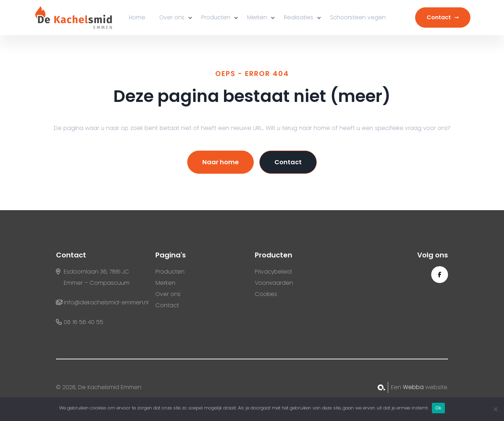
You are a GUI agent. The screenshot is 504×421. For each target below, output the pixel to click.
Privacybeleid (273, 272)
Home (137, 17)
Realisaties (299, 17)
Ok (438, 408)
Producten (216, 17)
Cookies (266, 294)
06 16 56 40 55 (83, 322)
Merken (257, 17)
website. (425, 387)
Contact (439, 17)
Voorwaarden (274, 283)
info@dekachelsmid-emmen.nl (106, 302)
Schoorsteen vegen (358, 17)
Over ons (172, 17)
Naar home (220, 162)
